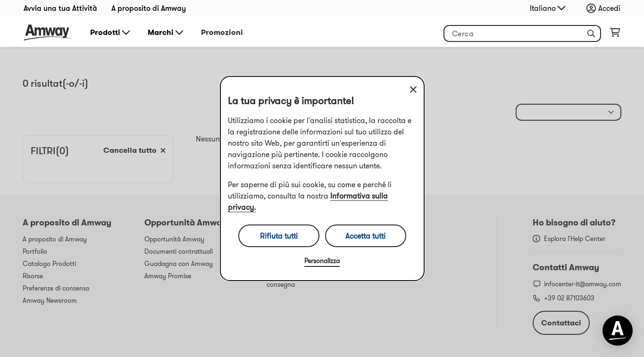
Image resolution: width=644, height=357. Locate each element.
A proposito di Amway (149, 8)
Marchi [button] (166, 33)
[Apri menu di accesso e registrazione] (606, 8)
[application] (618, 331)
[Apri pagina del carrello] (615, 34)
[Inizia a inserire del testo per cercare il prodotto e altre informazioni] (522, 33)
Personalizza (322, 261)
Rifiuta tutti (279, 236)
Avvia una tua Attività (60, 8)
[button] (591, 33)
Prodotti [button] (111, 33)
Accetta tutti (365, 236)
